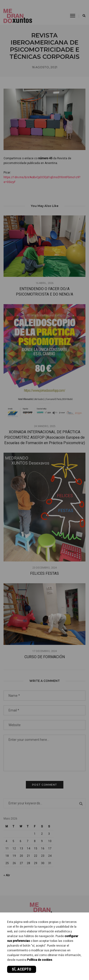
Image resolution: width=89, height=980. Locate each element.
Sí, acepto (22, 969)
